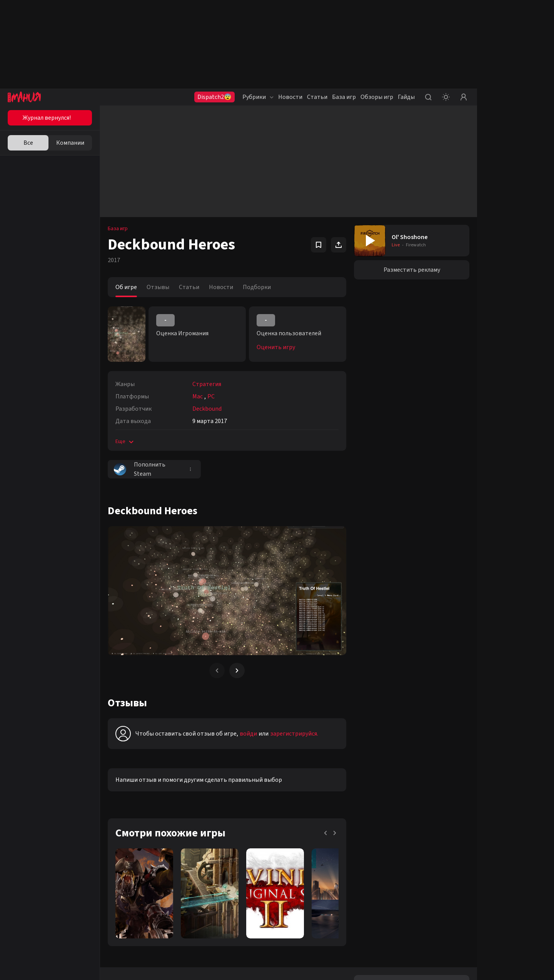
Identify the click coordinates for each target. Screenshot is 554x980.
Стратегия (207, 384)
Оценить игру (276, 347)
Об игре (126, 287)
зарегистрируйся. (294, 734)
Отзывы (158, 287)
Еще (125, 442)
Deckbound (207, 409)
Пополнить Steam (140, 469)
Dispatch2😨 (214, 97)
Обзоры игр (377, 97)
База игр (344, 97)
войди (248, 734)
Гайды (406, 97)
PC (211, 396)
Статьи (317, 97)
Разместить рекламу (412, 270)
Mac (198, 396)
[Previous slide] (217, 671)
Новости (290, 97)
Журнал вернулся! (47, 118)
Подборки (257, 287)
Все (28, 143)
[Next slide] (237, 671)
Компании (70, 143)
